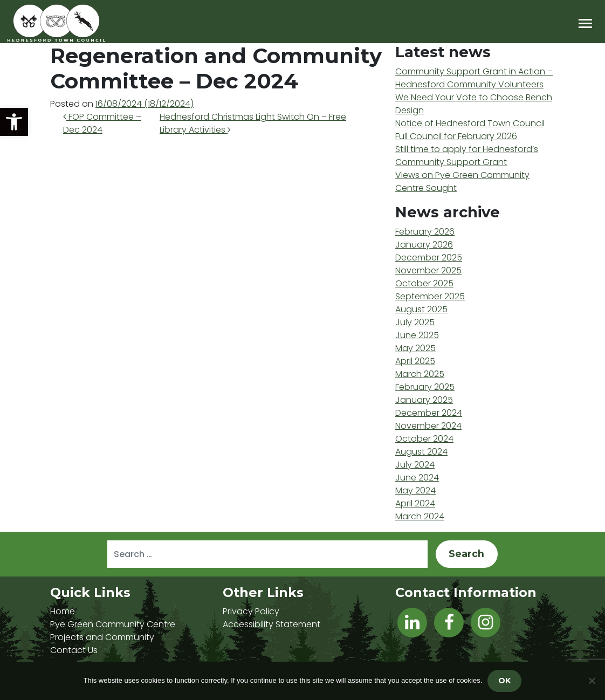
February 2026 (425, 232)
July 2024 (415, 465)
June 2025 (417, 335)
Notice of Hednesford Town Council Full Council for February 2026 (470, 130)
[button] (14, 122)
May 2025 (415, 348)
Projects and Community (102, 637)
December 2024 (429, 413)
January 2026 (424, 245)
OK (504, 681)
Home (63, 611)
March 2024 (420, 516)
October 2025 (424, 283)
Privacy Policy (251, 611)
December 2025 (429, 258)
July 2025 (415, 322)
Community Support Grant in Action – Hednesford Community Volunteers (474, 78)
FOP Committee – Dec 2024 (102, 123)
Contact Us (74, 650)
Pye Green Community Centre (113, 624)
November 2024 (428, 426)
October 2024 (424, 439)
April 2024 (415, 503)
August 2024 (421, 452)
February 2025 (425, 387)
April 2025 (415, 361)
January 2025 (424, 400)
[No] (592, 681)
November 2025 (428, 270)
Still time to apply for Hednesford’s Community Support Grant (467, 156)
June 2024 (417, 478)
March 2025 (420, 374)
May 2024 (415, 490)
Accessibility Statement (271, 624)
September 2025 (430, 296)
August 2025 (421, 309)
